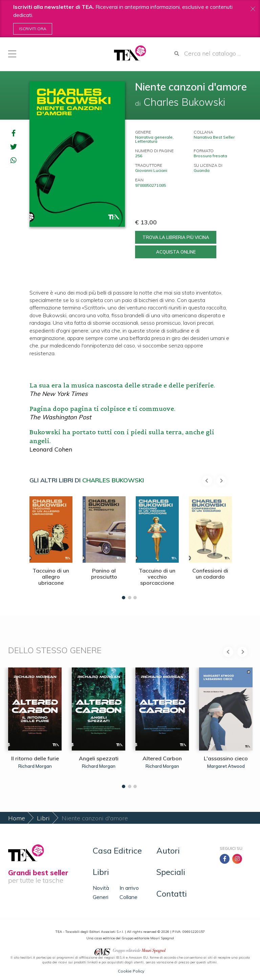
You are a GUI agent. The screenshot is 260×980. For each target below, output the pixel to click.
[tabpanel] (51, 546)
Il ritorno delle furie (35, 758)
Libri (43, 818)
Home (17, 818)
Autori (168, 851)
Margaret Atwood (226, 766)
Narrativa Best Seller (214, 137)
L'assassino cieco (226, 758)
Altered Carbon (162, 758)
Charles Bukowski (113, 480)
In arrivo (129, 888)
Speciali (171, 872)
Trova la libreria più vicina (176, 237)
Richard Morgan (35, 766)
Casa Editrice (117, 851)
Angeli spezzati (99, 758)
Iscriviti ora (33, 29)
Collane (128, 897)
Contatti (172, 894)
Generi (101, 897)
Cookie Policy (131, 971)
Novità (101, 888)
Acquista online (176, 252)
